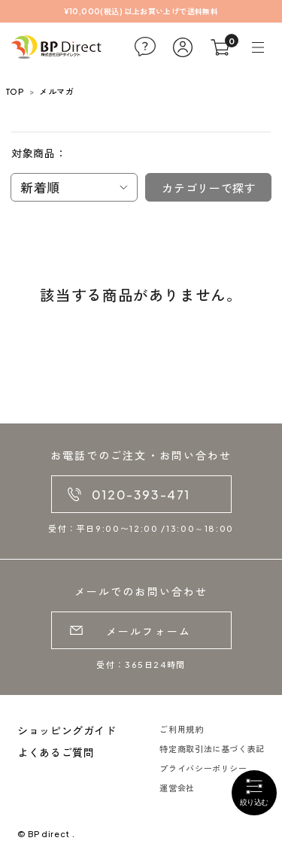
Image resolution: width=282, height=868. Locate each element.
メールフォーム (149, 631)
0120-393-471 (141, 495)
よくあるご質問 (56, 752)
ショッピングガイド (67, 730)
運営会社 (177, 788)
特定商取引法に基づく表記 (212, 749)
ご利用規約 (181, 729)
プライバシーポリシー (203, 768)
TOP (15, 91)
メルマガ (56, 91)
